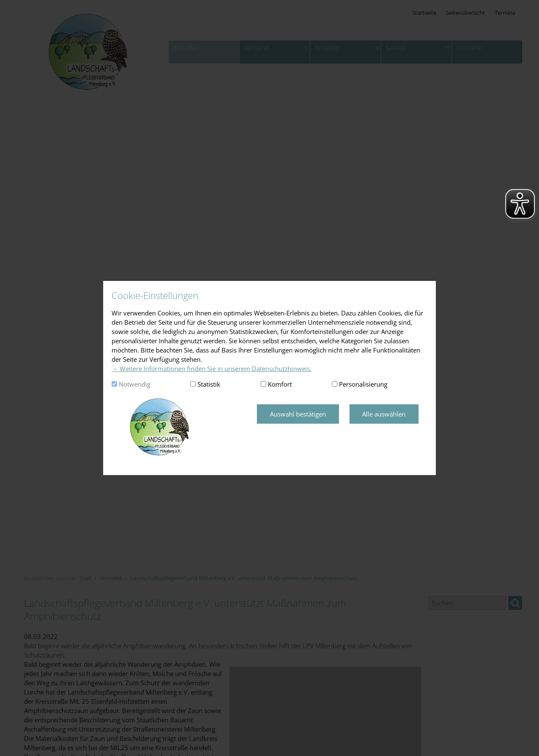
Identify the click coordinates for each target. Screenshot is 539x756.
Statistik (209, 384)
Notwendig (135, 384)
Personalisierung (363, 384)
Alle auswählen (384, 414)
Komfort (280, 384)
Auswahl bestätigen (298, 414)
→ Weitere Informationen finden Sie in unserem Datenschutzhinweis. (212, 369)
